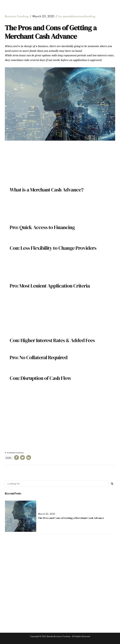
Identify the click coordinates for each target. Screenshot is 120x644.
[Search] (112, 484)
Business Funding (17, 16)
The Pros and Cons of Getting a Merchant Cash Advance (71, 518)
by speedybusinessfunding (77, 16)
